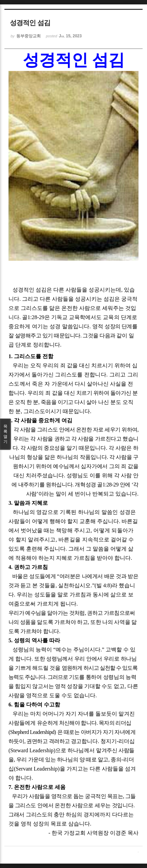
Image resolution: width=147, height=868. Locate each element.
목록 (5, 434)
